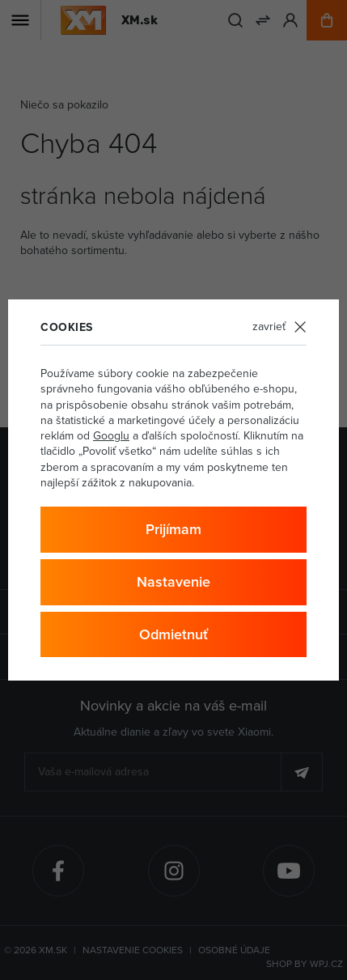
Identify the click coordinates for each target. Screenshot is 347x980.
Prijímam (173, 529)
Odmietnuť (173, 634)
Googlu (111, 435)
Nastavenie (173, 581)
